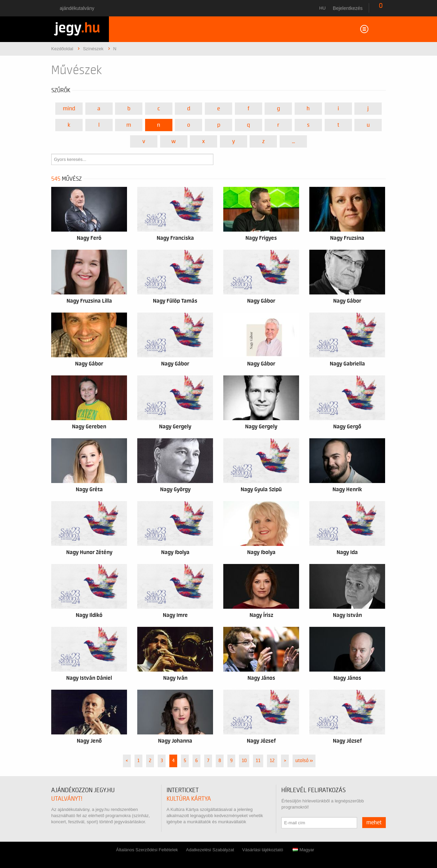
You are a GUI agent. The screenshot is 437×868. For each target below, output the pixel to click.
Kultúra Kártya (189, 799)
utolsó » (304, 761)
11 (258, 761)
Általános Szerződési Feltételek (147, 850)
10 (244, 761)
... (293, 141)
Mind (69, 109)
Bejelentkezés (348, 8)
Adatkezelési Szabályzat (210, 850)
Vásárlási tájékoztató (263, 850)
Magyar (303, 850)
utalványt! (67, 799)
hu (322, 8)
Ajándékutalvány (77, 8)
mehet (374, 823)
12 (272, 761)
